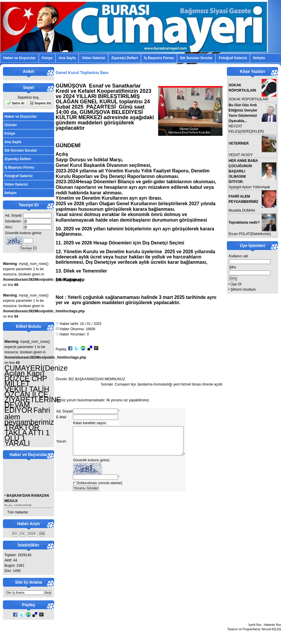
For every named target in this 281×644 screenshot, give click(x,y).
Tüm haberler (18, 512)
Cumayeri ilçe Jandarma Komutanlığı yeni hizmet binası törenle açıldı (169, 384)
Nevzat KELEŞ (271, 629)
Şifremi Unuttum (243, 290)
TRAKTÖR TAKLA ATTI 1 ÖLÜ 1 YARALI (27, 435)
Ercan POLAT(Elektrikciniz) (250, 234)
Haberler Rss (273, 625)
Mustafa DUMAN (242, 210)
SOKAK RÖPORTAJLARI (249, 99)
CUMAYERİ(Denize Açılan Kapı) (36, 371)
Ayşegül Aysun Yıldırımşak (249, 187)
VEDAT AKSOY (241, 155)
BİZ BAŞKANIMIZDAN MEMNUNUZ (97, 379)
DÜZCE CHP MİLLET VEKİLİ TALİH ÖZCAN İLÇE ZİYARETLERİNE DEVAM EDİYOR (33, 394)
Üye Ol (236, 284)
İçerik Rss (255, 625)
